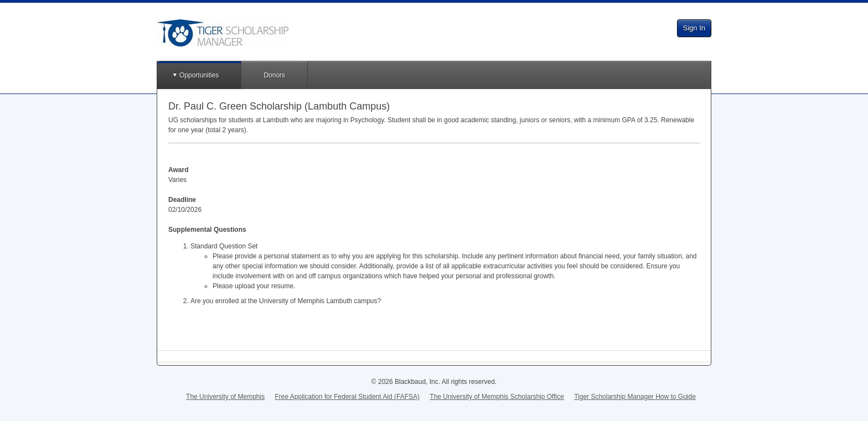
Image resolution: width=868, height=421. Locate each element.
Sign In (694, 28)
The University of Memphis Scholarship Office (497, 397)
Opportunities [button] (199, 75)
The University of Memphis (225, 397)
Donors (274, 75)
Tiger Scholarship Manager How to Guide (635, 397)
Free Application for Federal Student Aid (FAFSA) (347, 397)
